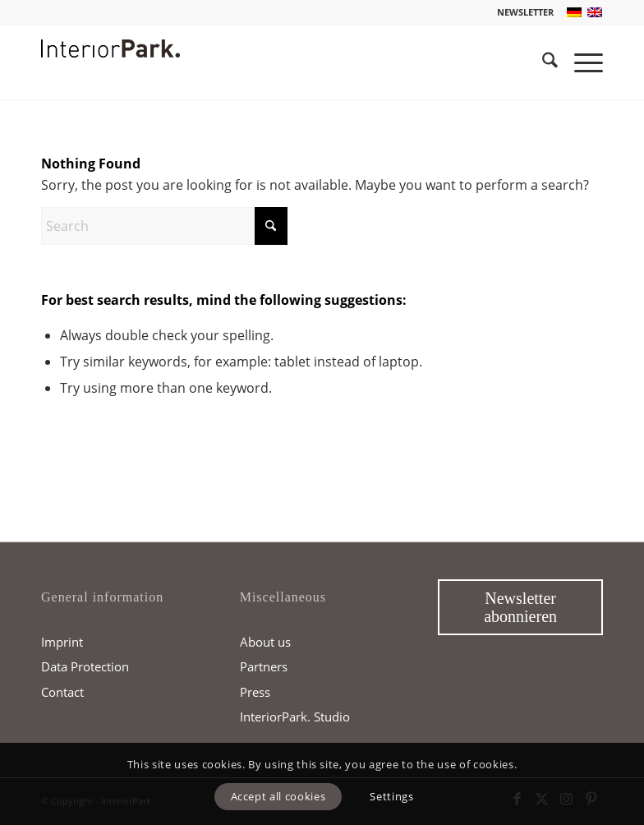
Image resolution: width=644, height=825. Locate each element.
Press (255, 692)
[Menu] (580, 62)
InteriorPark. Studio (295, 717)
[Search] (542, 62)
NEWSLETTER (525, 12)
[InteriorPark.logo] (110, 75)
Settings (391, 796)
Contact (62, 692)
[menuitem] (521, 12)
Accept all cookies (278, 796)
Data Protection (85, 666)
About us (265, 642)
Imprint (62, 642)
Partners (264, 666)
